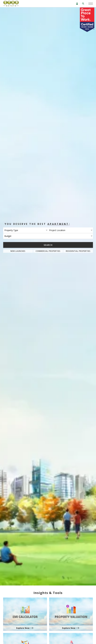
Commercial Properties (48, 251)
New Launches (18, 251)
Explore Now (23, 628)
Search (48, 245)
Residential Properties (78, 251)
